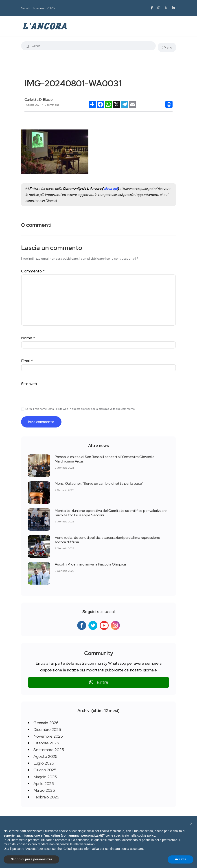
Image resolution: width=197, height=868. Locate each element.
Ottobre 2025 (46, 743)
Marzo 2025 (44, 790)
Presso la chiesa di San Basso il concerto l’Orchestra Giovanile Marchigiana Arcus (105, 459)
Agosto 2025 (45, 756)
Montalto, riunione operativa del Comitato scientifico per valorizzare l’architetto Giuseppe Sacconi (111, 513)
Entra (99, 682)
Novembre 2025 (48, 736)
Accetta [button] (181, 859)
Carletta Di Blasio (39, 100)
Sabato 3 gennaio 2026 (38, 8)
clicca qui (111, 189)
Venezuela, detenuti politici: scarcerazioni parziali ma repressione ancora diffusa (107, 540)
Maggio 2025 (45, 777)
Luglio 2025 (44, 763)
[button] (191, 824)
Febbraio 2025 (46, 797)
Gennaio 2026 (46, 723)
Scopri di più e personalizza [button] (31, 859)
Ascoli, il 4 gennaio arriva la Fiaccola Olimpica (90, 564)
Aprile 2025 (44, 784)
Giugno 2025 (45, 770)
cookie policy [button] (146, 835)
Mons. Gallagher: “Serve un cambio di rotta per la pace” (99, 483)
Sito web (29, 384)
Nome (28, 338)
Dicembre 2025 (47, 729)
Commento (33, 271)
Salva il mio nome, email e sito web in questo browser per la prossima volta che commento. (80, 409)
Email (27, 361)
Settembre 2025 (49, 750)
